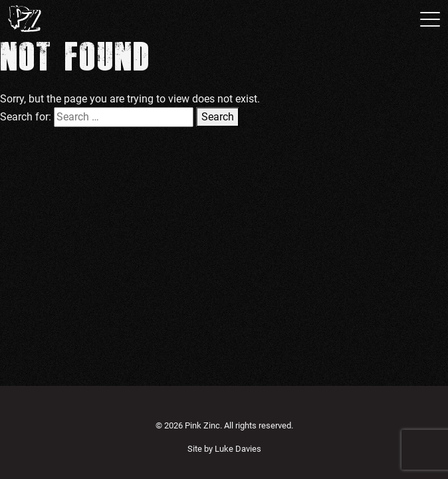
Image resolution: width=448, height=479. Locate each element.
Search (218, 117)
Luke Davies (238, 449)
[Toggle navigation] (426, 19)
